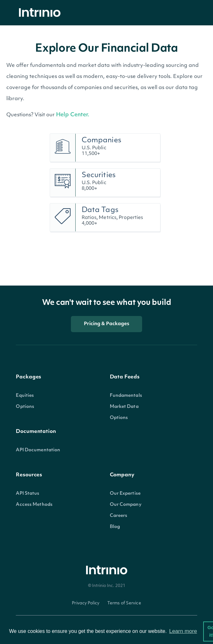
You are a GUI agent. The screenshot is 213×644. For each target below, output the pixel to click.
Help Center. (73, 115)
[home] (41, 13)
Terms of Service (124, 603)
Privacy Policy (86, 603)
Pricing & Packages (107, 324)
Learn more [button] (183, 631)
